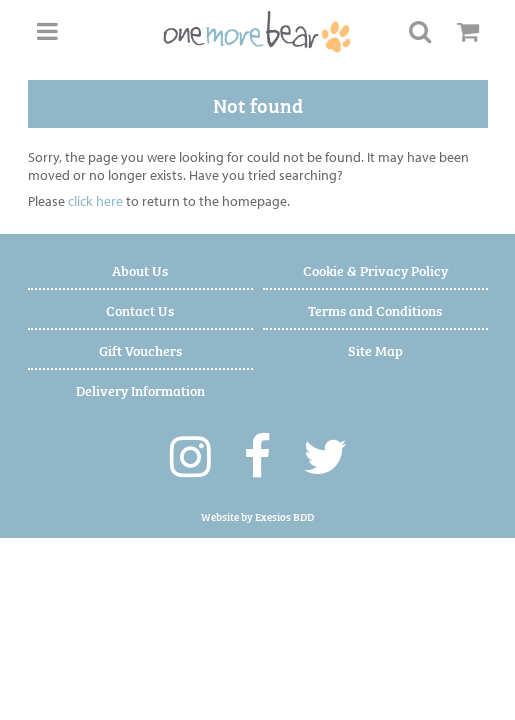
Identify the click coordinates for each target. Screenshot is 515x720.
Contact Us (140, 309)
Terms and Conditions (375, 309)
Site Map (375, 349)
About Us (140, 269)
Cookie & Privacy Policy (375, 269)
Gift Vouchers (140, 349)
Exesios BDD (284, 516)
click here (95, 201)
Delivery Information (140, 389)
